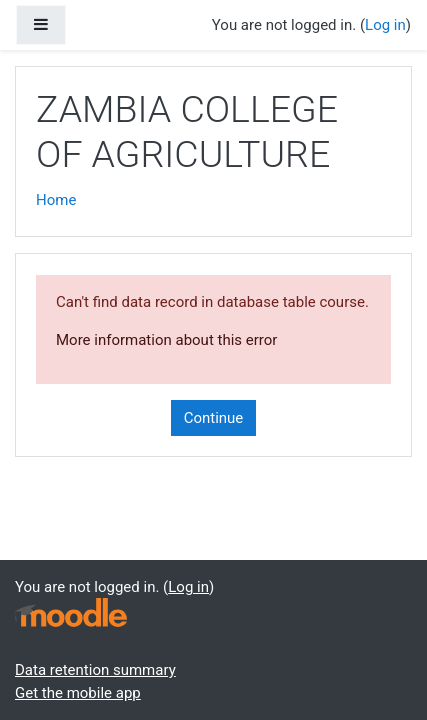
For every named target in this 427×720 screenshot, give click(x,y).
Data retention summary (95, 670)
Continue (214, 418)
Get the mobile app (78, 693)
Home (56, 200)
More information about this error (166, 340)
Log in (385, 25)
